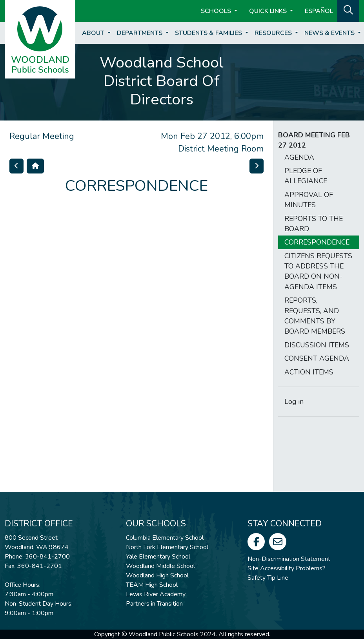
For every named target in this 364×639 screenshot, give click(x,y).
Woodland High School (157, 575)
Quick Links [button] (269, 11)
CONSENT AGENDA (317, 358)
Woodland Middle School (160, 566)
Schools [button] (217, 11)
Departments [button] (140, 33)
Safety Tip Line (268, 578)
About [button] (94, 33)
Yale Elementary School (158, 557)
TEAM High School (152, 585)
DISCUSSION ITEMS (317, 345)
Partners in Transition (154, 604)
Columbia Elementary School (165, 538)
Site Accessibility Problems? (287, 568)
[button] (348, 10)
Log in (294, 402)
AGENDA (299, 157)
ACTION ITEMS (309, 372)
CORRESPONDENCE (317, 242)
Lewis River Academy (156, 594)
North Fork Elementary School (167, 547)
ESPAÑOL (319, 11)
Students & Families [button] (209, 33)
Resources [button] (274, 33)
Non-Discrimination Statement (289, 559)
